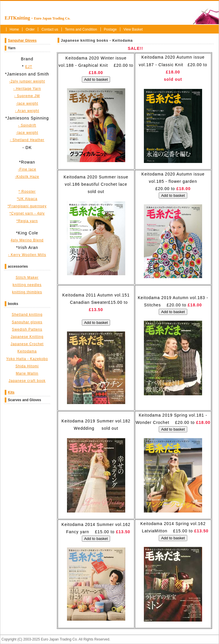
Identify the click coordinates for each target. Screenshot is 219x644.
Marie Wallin (27, 373)
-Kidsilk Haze (27, 177)
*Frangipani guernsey (27, 206)
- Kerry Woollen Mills (27, 255)
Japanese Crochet (27, 344)
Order (30, 29)
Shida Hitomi (27, 366)
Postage (110, 29)
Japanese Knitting (27, 337)
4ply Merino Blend (27, 240)
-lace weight (27, 103)
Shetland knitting (27, 315)
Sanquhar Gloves (22, 41)
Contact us (50, 29)
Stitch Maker (27, 278)
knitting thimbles (27, 292)
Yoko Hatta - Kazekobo (27, 359)
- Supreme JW (27, 96)
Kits (11, 392)
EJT (29, 67)
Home (14, 29)
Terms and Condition (81, 29)
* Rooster (27, 192)
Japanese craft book (27, 381)
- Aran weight (27, 111)
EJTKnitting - (37, 18)
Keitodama (27, 351)
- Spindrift (27, 125)
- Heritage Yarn (27, 89)
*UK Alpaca (27, 199)
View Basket (133, 29)
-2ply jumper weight (27, 81)
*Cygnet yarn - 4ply (27, 213)
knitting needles (27, 285)
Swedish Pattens (27, 329)
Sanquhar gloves (27, 322)
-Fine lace (27, 169)
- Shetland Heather (27, 140)
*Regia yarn (27, 221)
